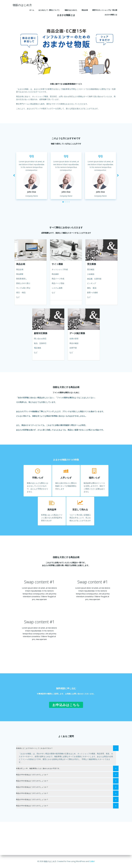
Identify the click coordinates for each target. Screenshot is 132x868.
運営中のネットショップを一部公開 (105, 10)
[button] (63, 202)
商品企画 (85, 10)
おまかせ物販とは (111, 15)
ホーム (32, 10)
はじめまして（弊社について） (49, 10)
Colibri (92, 861)
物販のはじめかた (71, 10)
